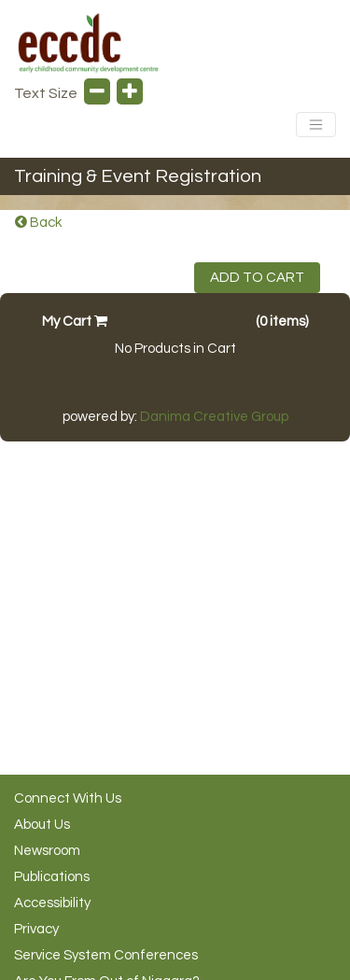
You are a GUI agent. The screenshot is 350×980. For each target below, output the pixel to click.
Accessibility (52, 903)
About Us (42, 825)
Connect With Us (68, 798)
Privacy (36, 929)
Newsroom (47, 851)
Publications (52, 877)
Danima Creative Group (214, 417)
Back (38, 223)
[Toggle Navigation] (316, 125)
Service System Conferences (106, 955)
